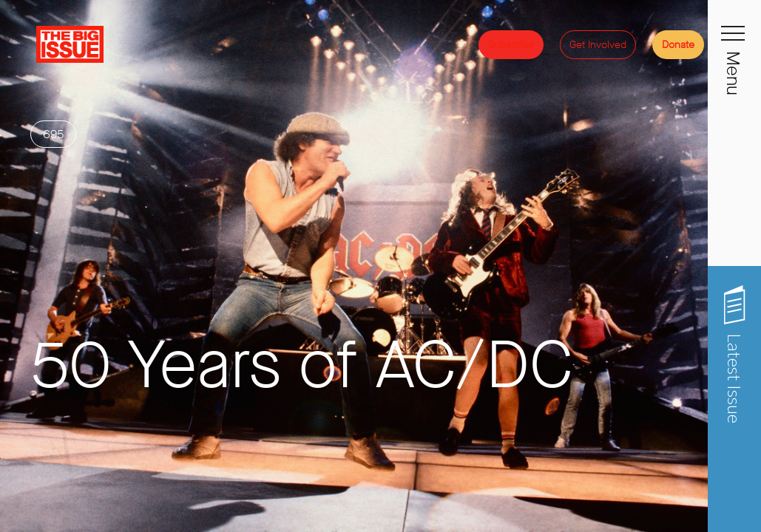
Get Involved (598, 45)
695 (53, 187)
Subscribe (511, 45)
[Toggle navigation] (734, 41)
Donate (678, 45)
